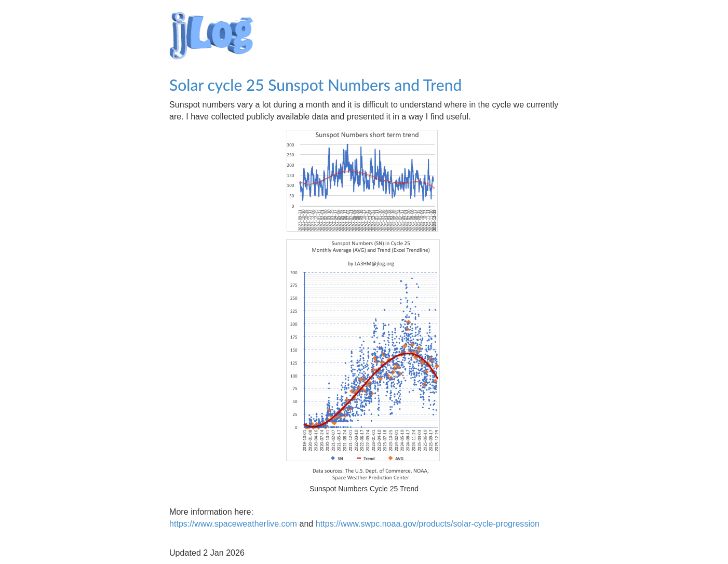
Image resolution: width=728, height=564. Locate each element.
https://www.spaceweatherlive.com (233, 523)
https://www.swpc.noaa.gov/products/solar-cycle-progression (428, 523)
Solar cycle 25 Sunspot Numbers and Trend (318, 85)
